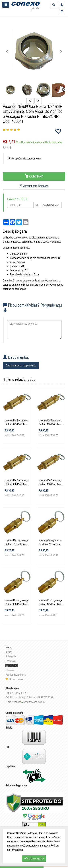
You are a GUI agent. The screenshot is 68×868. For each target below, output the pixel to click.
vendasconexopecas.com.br (29, 702)
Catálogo (12, 665)
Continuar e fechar (34, 859)
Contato (10, 670)
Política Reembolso (16, 674)
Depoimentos (14, 679)
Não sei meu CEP (51, 205)
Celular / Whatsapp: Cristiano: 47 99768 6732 (29, 697)
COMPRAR (34, 176)
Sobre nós (11, 656)
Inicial (9, 652)
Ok (37, 205)
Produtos (10, 661)
